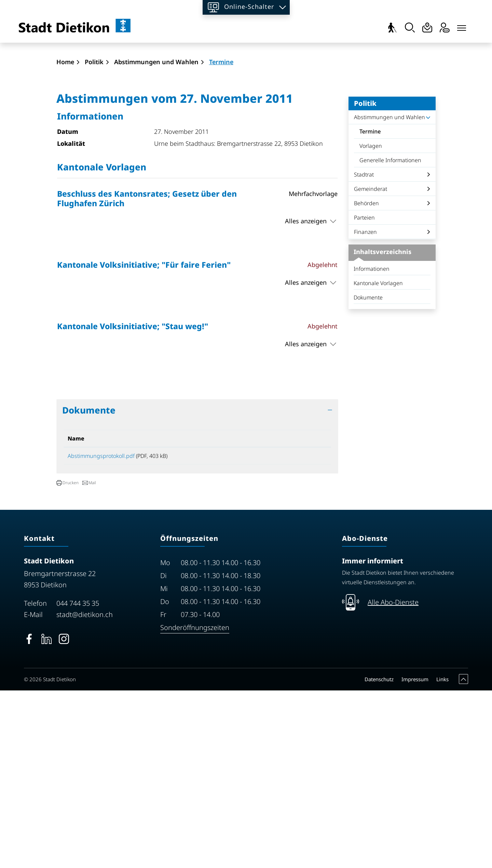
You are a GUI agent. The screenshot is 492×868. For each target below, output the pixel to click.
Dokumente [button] (89, 585)
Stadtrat (364, 350)
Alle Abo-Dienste (393, 780)
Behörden (366, 378)
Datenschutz (379, 857)
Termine (379, 308)
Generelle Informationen (390, 335)
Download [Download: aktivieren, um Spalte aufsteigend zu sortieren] (282, 614)
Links (442, 857)
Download (297, 632)
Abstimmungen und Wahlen (389, 292)
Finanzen (365, 407)
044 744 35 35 (78, 781)
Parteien (364, 393)
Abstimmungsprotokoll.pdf (101, 631)
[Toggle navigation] (462, 26)
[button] (67, 660)
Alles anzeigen (306, 396)
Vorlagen (371, 321)
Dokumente (368, 473)
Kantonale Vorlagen (378, 458)
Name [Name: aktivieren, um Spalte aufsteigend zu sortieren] (76, 614)
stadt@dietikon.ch (85, 792)
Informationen (372, 444)
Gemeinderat (371, 364)
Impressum (415, 857)
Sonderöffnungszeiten (195, 805)
